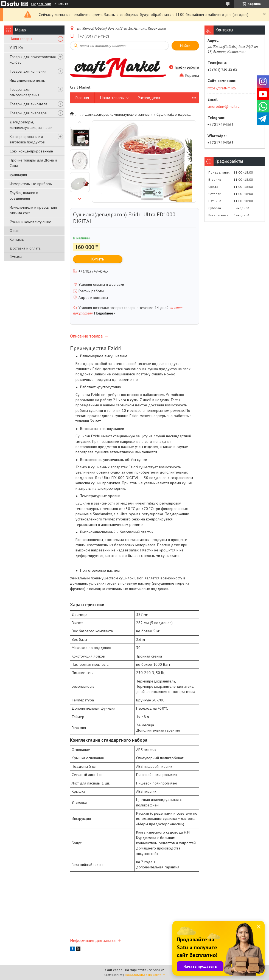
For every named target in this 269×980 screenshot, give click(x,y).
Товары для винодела (28, 104)
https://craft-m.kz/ (222, 88)
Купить (98, 259)
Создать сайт (41, 4)
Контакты (17, 239)
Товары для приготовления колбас (33, 60)
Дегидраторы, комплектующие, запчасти (31, 125)
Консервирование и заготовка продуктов (27, 139)
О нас (14, 231)
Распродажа (149, 98)
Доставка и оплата (25, 248)
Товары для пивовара (28, 113)
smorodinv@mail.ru (224, 106)
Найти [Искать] (185, 46)
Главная (82, 98)
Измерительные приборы (31, 184)
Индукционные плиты (28, 80)
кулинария (18, 175)
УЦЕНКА (16, 48)
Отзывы (16, 257)
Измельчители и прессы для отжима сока (33, 210)
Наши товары (21, 39)
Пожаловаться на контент (145, 975)
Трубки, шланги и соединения (24, 196)
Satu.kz (158, 970)
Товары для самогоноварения (25, 92)
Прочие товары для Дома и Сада (33, 163)
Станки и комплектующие (30, 222)
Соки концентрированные (31, 151)
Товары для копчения (28, 71)
